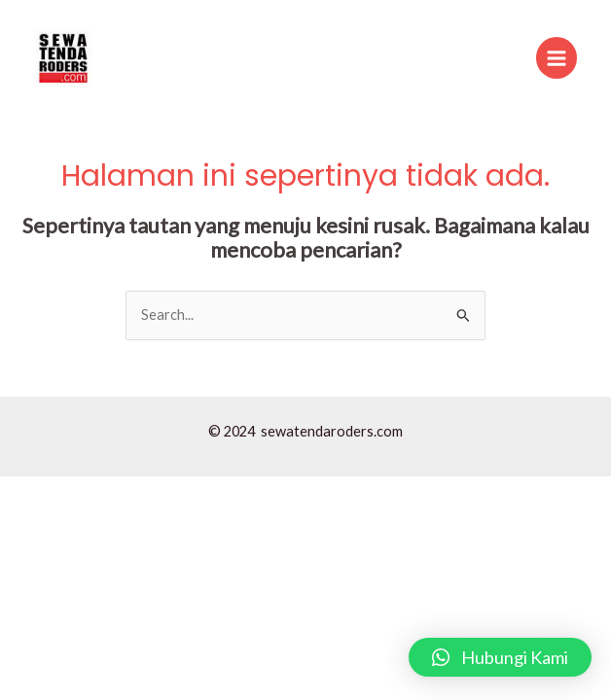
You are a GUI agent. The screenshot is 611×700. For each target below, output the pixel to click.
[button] (500, 657)
